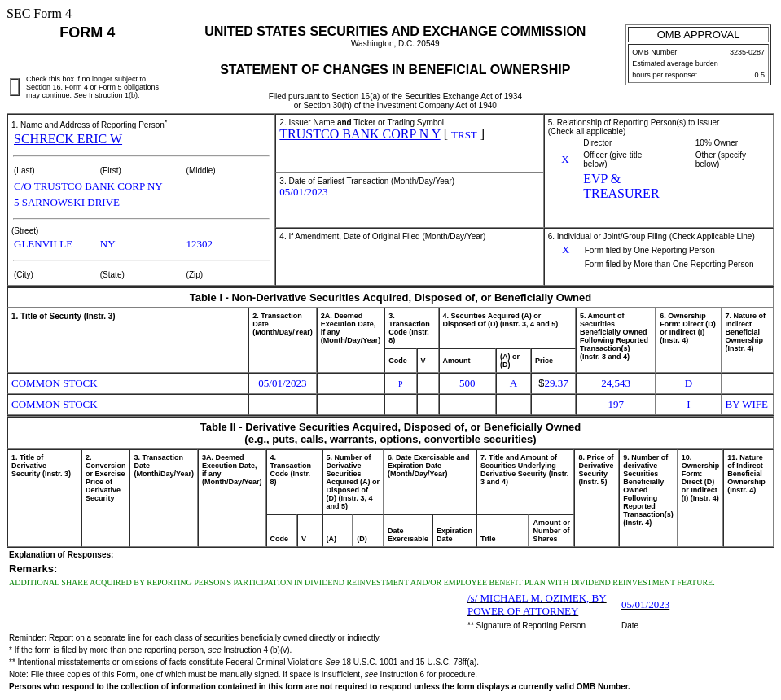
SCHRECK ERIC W (68, 139)
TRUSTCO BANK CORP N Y (360, 134)
